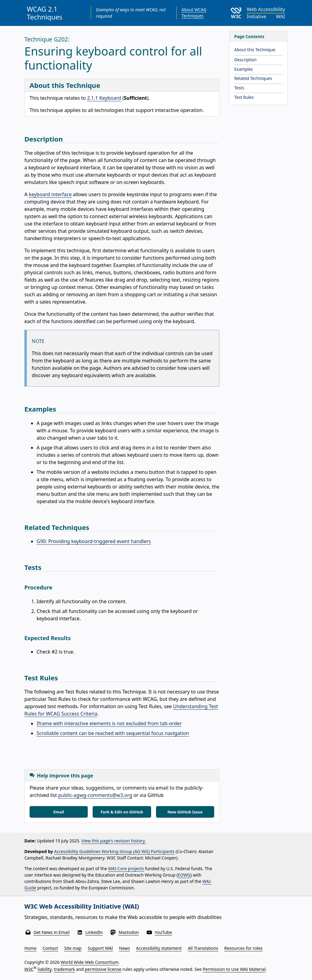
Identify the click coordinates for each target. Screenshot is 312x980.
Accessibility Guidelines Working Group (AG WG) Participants (114, 851)
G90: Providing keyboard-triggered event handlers (94, 541)
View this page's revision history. (113, 841)
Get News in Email (51, 932)
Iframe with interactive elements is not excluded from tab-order (109, 723)
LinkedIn (94, 932)
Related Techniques (253, 78)
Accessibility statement (159, 948)
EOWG (184, 875)
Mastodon (129, 932)
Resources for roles (243, 948)
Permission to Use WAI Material (234, 969)
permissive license (103, 969)
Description (245, 60)
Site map (73, 948)
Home (30, 948)
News (125, 948)
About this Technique (255, 50)
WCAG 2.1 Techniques (45, 13)
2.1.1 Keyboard (104, 98)
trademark (64, 969)
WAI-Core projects (126, 868)
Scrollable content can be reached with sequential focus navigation (113, 733)
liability (44, 969)
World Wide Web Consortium (90, 962)
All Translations (203, 948)
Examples (244, 69)
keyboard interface (50, 194)
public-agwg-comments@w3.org (95, 795)
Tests (239, 88)
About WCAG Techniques (194, 13)
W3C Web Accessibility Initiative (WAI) (82, 906)
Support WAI (100, 948)
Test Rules (244, 97)
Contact (50, 948)
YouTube (163, 932)
